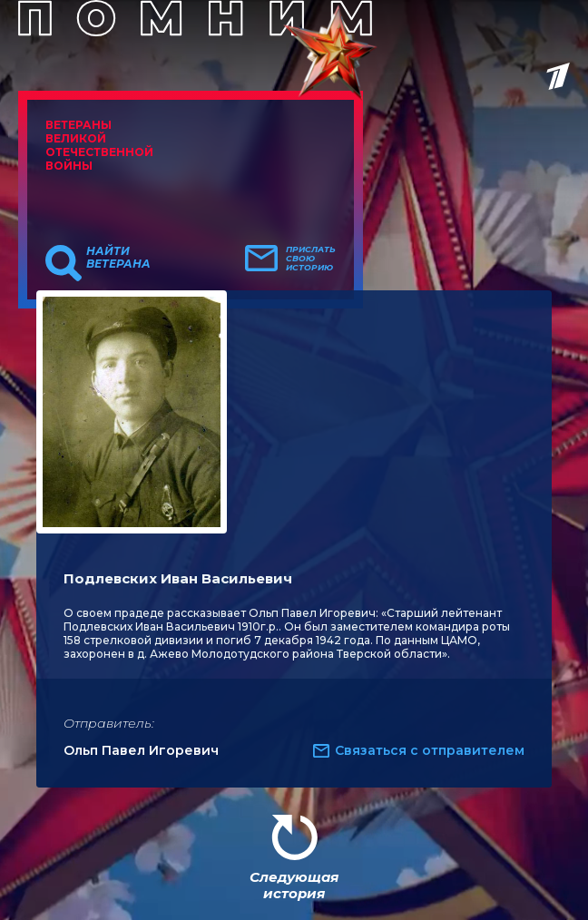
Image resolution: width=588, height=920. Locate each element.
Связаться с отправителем (430, 750)
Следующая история (294, 885)
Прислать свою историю (311, 259)
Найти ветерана (118, 258)
